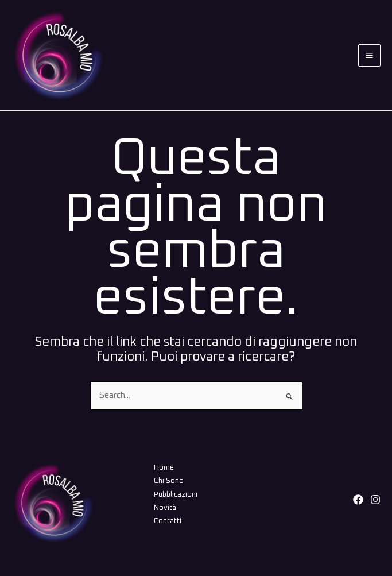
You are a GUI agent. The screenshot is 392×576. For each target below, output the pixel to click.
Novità (165, 508)
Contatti (168, 521)
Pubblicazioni (176, 495)
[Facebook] (358, 500)
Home (164, 468)
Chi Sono (169, 481)
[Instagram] (375, 500)
